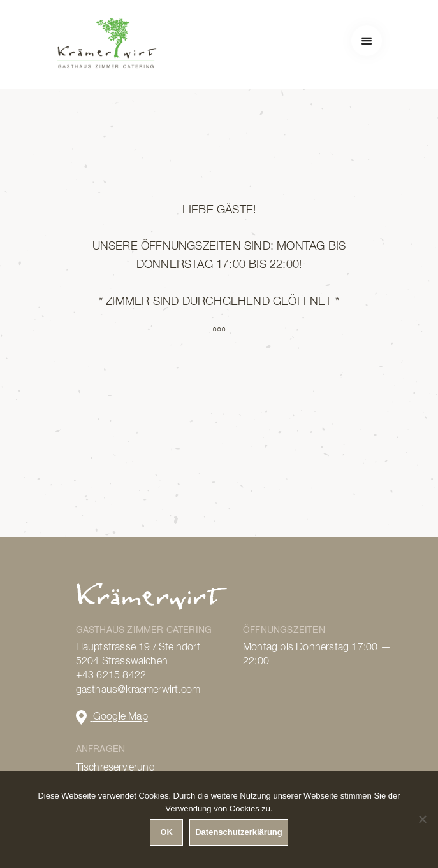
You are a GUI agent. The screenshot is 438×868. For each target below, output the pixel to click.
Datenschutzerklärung (239, 832)
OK (166, 832)
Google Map (112, 718)
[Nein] (422, 819)
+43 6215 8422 (111, 676)
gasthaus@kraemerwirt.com (138, 690)
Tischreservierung (115, 768)
